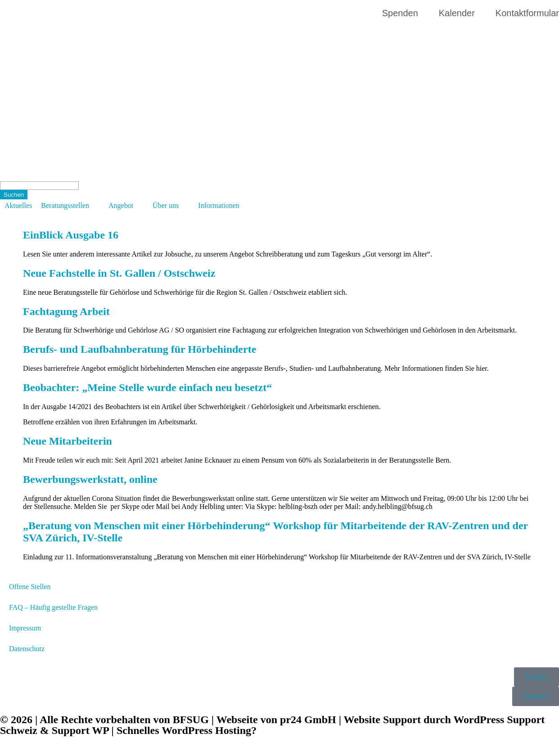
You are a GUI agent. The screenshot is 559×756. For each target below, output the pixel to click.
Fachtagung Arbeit (66, 311)
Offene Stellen (30, 587)
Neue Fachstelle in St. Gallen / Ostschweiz (119, 273)
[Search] (39, 186)
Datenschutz (27, 649)
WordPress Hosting (206, 730)
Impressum (25, 628)
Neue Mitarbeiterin (68, 441)
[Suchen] (14, 195)
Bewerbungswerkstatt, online (90, 479)
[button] (70, 206)
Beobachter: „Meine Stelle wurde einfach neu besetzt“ (147, 387)
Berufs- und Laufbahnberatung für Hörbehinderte (140, 349)
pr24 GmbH (308, 720)
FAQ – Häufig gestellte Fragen (53, 607)
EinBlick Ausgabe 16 (71, 235)
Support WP (80, 730)
